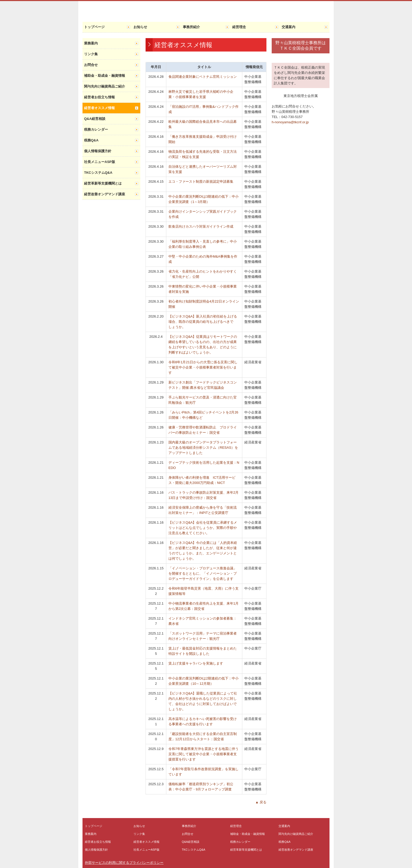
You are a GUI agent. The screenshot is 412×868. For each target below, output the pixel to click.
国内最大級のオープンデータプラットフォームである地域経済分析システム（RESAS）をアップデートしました (203, 448)
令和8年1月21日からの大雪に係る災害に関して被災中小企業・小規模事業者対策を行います (203, 367)
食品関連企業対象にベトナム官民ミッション (203, 77)
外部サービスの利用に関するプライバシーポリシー (124, 863)
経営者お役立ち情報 (99, 97)
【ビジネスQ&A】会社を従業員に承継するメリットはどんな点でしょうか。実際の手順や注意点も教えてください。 (203, 528)
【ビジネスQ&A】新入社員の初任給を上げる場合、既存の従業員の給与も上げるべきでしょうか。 (203, 322)
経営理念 (239, 27)
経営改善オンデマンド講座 (105, 194)
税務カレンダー (96, 129)
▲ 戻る (261, 802)
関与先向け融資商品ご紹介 (105, 86)
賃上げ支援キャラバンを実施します (196, 663)
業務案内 (91, 43)
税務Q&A (91, 140)
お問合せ (91, 65)
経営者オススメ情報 (99, 108)
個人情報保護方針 (98, 151)
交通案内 (289, 27)
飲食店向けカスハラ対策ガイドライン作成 (201, 226)
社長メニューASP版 (100, 162)
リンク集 (91, 54)
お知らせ (140, 27)
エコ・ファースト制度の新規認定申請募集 (201, 182)
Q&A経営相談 (95, 119)
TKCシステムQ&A (98, 173)
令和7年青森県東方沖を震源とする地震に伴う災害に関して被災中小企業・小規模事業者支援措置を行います (204, 754)
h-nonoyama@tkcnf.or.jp (290, 122)
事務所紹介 (191, 27)
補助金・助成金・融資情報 (105, 76)
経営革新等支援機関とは (103, 183)
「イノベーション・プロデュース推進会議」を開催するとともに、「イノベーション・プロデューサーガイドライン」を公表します (203, 573)
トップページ (94, 27)
